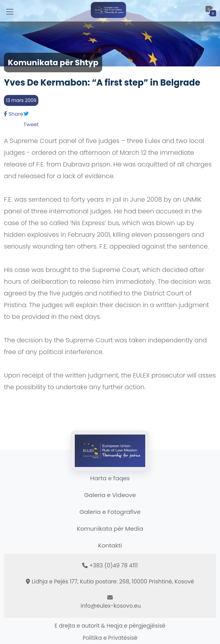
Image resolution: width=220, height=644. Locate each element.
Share (14, 114)
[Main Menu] (10, 11)
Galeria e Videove (110, 495)
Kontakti (110, 545)
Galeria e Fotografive (110, 512)
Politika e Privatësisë (110, 638)
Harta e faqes (110, 478)
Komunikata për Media (110, 529)
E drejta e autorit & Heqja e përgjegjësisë (110, 626)
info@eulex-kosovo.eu (111, 606)
